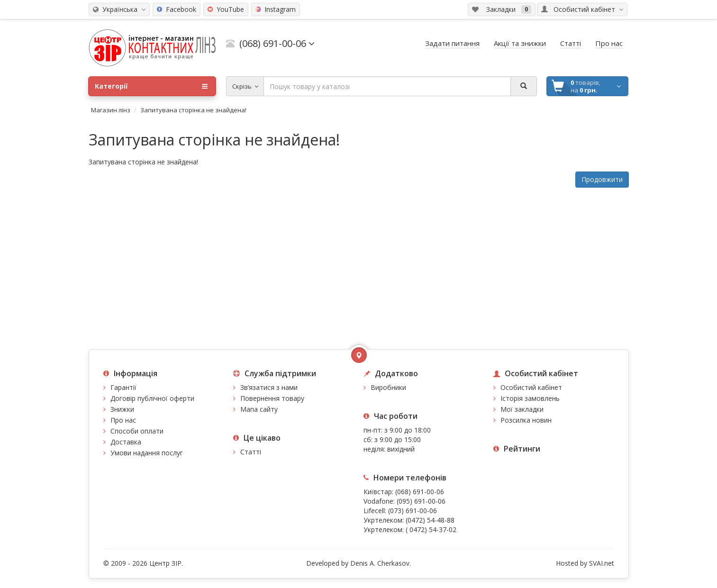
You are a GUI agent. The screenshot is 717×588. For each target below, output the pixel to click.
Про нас (123, 420)
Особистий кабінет (531, 387)
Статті (251, 452)
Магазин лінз (111, 110)
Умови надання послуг (147, 453)
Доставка (126, 442)
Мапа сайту (259, 409)
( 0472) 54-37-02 (431, 529)
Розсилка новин (526, 420)
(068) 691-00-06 (420, 492)
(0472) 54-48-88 (430, 520)
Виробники (388, 387)
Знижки (122, 409)
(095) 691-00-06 (421, 501)
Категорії (151, 86)
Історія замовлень (530, 398)
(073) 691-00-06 (413, 511)
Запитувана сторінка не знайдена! (193, 110)
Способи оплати (137, 431)
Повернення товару (272, 398)
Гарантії (123, 387)
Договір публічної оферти (152, 398)
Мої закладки (522, 409)
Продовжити (602, 179)
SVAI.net (602, 563)
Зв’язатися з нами (269, 387)
